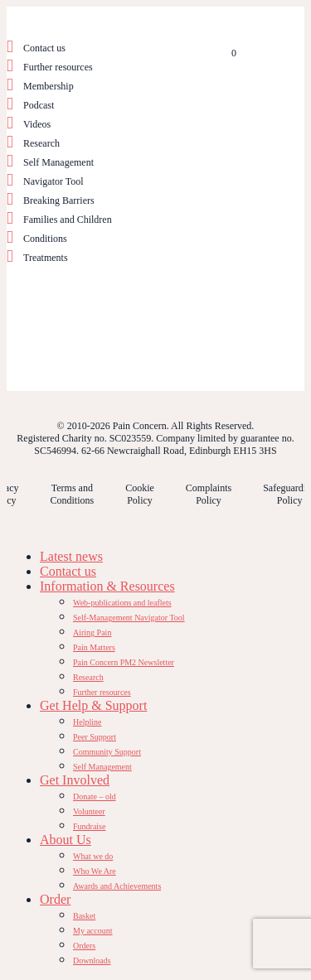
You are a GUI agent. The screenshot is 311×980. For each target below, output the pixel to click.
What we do (93, 856)
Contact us (44, 48)
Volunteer (89, 811)
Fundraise (89, 826)
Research (41, 143)
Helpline (87, 722)
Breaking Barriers (59, 200)
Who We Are (95, 871)
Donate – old (95, 797)
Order (55, 899)
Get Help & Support (93, 705)
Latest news (71, 556)
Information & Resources (107, 586)
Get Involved (75, 780)
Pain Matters (94, 647)
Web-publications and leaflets (122, 603)
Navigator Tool (53, 181)
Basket (84, 916)
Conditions (45, 239)
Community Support (107, 752)
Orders (84, 946)
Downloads (92, 961)
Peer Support (95, 737)
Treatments (46, 258)
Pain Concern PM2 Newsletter (124, 662)
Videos (37, 124)
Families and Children (68, 220)
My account (93, 931)
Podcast (39, 105)
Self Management (58, 162)
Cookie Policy (140, 494)
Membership (49, 86)
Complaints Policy (209, 494)
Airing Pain (92, 632)
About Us (66, 840)
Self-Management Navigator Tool (129, 618)
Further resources (58, 67)
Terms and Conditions (72, 494)
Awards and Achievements (117, 886)
